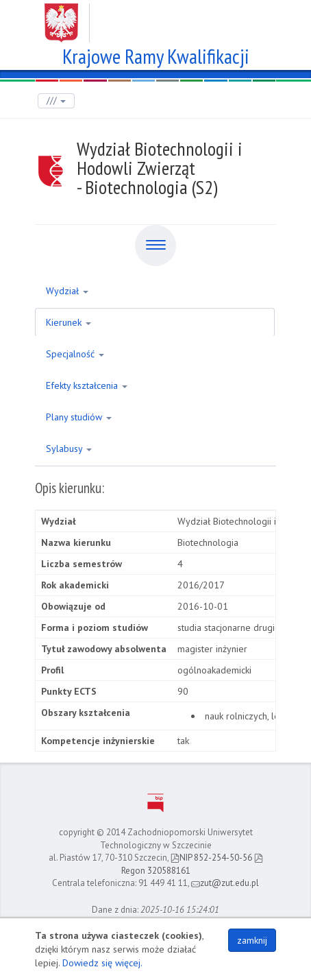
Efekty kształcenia (87, 385)
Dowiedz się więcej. (102, 963)
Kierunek (69, 322)
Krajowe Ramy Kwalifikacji (156, 55)
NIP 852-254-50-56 (211, 858)
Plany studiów (79, 417)
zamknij (252, 940)
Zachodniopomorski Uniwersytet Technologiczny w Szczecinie (156, 18)
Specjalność (75, 354)
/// (56, 100)
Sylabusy (69, 449)
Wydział (67, 291)
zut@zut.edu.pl (225, 883)
